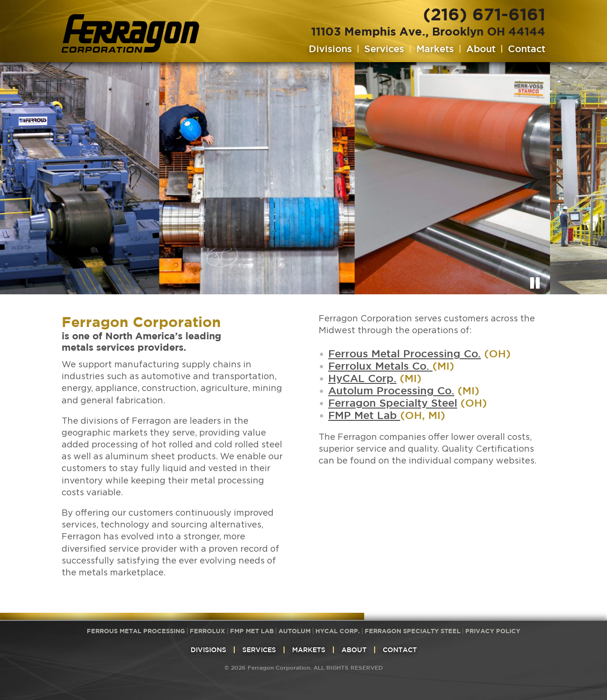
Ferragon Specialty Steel (393, 403)
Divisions (330, 49)
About (481, 49)
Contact (527, 49)
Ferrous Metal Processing (136, 631)
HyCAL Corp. (362, 378)
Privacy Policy (493, 631)
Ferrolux (207, 631)
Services (384, 49)
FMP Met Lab (364, 415)
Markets (435, 49)
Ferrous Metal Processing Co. (405, 353)
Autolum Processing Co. (391, 390)
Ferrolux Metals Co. (380, 366)
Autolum (294, 631)
